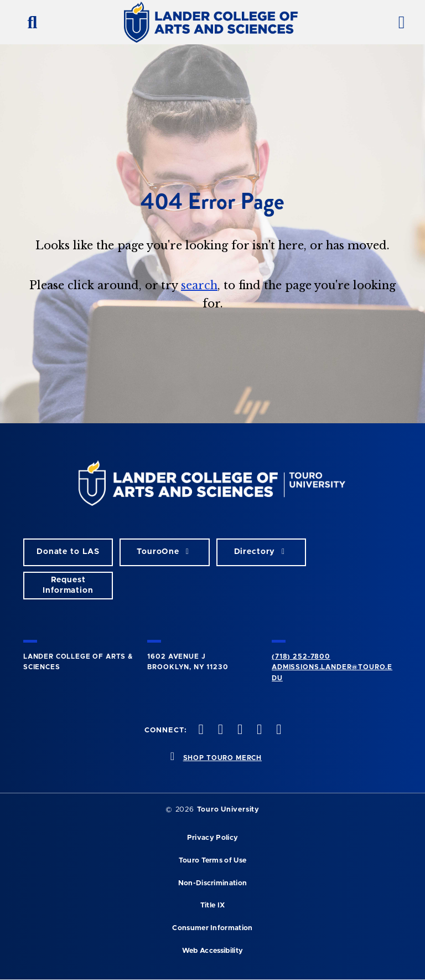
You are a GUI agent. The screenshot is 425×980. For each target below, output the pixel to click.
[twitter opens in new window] (219, 730)
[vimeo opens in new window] (258, 730)
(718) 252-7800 (301, 656)
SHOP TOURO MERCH (222, 758)
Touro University (228, 810)
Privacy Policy (212, 838)
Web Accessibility (212, 951)
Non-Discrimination (213, 883)
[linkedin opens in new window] (278, 730)
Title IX (213, 905)
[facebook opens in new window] (200, 730)
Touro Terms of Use (213, 861)
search (199, 285)
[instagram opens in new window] (239, 730)
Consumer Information (212, 928)
